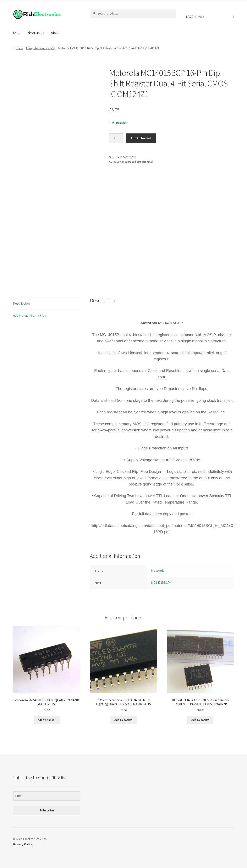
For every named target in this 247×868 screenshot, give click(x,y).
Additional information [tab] (30, 315)
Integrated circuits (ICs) (41, 48)
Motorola (158, 570)
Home (19, 48)
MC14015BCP (160, 582)
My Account (36, 33)
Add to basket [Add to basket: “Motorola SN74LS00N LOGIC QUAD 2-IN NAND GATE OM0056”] (47, 720)
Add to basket (141, 138)
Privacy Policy (23, 844)
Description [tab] (21, 303)
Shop (17, 33)
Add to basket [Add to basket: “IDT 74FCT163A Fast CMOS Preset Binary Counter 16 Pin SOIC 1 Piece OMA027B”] (200, 720)
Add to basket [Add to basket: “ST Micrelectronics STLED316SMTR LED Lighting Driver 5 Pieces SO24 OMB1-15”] (123, 720)
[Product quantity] (116, 138)
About (55, 33)
